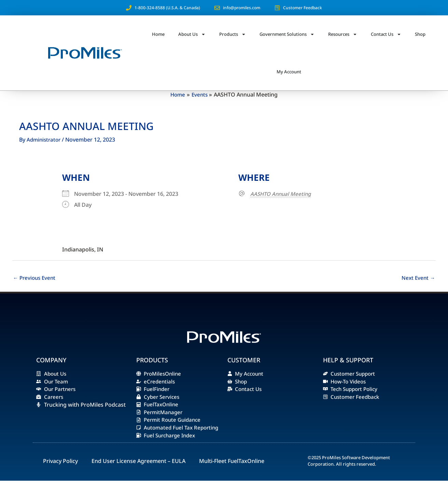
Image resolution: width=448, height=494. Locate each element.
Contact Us (386, 34)
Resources (343, 34)
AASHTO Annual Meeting (282, 194)
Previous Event (36, 278)
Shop (420, 34)
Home (158, 34)
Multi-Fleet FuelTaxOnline (232, 474)
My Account (289, 72)
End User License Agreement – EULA (138, 474)
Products (233, 34)
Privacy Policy (60, 474)
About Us (192, 34)
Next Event (418, 278)
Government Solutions (287, 34)
